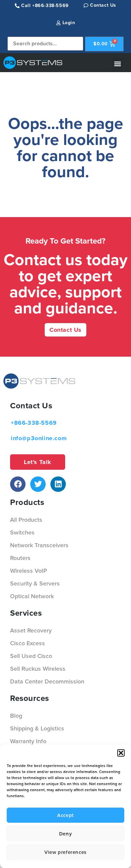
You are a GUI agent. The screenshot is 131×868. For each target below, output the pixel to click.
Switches (22, 532)
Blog (16, 716)
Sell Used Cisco (31, 656)
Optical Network (32, 596)
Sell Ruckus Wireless (38, 669)
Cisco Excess (28, 643)
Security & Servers (35, 583)
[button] (121, 753)
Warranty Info (28, 741)
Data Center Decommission (47, 681)
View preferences (65, 852)
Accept (65, 815)
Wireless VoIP (29, 571)
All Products (26, 520)
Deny (65, 834)
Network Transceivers (39, 545)
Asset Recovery (31, 630)
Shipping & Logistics (37, 728)
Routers (20, 558)
